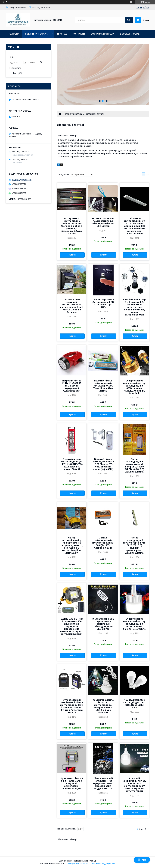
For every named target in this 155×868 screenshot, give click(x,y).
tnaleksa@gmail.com (22, 180)
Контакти (79, 34)
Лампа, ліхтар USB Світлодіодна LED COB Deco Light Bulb (134, 704)
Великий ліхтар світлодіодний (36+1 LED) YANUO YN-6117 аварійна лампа (103, 386)
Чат (142, 860)
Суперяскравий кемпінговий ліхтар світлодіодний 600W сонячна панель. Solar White (134, 624)
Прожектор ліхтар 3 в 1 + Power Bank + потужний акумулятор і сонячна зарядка (72, 783)
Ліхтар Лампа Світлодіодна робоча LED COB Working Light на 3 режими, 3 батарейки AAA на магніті (72, 226)
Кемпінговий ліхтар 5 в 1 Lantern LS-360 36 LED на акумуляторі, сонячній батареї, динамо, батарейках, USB (134, 307)
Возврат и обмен (131, 34)
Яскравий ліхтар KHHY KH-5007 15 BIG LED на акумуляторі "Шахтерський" (72, 386)
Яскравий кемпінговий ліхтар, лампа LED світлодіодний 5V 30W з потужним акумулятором (134, 785)
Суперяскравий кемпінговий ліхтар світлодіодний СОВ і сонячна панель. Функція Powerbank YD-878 (72, 706)
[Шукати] (129, 20)
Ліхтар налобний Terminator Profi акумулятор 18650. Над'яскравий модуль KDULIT (103, 783)
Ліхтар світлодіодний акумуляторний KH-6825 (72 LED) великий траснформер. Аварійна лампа (134, 545)
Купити (72, 255)
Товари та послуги (37, 34)
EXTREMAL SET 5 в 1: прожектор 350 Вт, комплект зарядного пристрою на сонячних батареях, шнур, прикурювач (72, 626)
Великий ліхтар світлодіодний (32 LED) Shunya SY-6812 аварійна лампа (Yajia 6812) (103, 464)
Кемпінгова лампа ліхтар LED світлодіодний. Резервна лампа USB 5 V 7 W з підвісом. (103, 706)
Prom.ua (92, 861)
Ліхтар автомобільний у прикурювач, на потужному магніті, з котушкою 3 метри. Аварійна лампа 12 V (72, 545)
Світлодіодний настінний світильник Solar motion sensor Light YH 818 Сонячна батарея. (72, 306)
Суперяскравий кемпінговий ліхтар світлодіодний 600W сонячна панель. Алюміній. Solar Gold (134, 387)
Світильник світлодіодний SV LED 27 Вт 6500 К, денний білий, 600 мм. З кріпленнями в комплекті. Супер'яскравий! (134, 226)
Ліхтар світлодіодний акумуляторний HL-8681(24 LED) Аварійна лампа (103, 543)
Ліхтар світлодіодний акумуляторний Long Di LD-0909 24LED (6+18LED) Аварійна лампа (134, 465)
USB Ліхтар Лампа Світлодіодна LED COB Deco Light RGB (103, 303)
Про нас (62, 34)
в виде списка (148, 175)
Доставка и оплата (102, 34)
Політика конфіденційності (103, 864)
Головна (14, 34)
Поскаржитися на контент (78, 864)
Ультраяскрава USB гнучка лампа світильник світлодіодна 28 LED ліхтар (103, 624)
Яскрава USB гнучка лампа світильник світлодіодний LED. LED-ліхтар (103, 222)
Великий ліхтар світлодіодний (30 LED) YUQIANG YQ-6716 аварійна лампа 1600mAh (72, 464)
